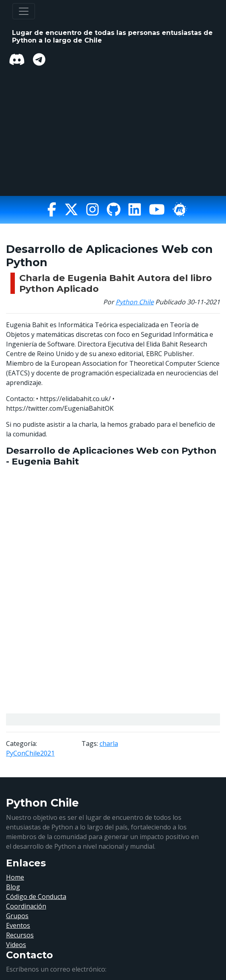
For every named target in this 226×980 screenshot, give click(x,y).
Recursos (20, 935)
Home (15, 877)
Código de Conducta (36, 896)
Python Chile (135, 302)
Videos (16, 945)
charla (109, 744)
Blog (13, 887)
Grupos (17, 916)
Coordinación (26, 906)
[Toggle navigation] (24, 11)
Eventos (18, 925)
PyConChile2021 (30, 753)
